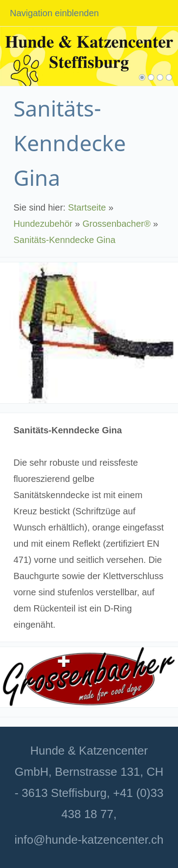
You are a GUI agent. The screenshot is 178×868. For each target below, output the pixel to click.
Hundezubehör (43, 224)
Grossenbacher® (116, 224)
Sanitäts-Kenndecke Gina (65, 240)
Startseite (87, 207)
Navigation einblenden (54, 13)
